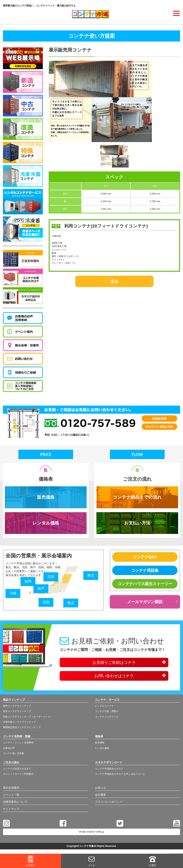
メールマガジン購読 (145, 602)
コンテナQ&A (145, 557)
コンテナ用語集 (145, 570)
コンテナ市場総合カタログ (109, 769)
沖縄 (13, 593)
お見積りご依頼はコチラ (114, 662)
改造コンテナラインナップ (17, 711)
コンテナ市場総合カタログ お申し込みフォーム (120, 774)
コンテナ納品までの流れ (137, 497)
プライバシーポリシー (109, 802)
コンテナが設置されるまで (17, 769)
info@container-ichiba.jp (92, 832)
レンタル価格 (46, 523)
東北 (91, 575)
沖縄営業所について (15, 802)
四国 (46, 602)
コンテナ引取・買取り (107, 711)
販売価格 (46, 497)
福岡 (28, 581)
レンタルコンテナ (104, 706)
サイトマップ (11, 809)
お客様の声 (9, 748)
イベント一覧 (11, 795)
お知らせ (100, 788)
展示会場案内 (11, 788)
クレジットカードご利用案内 (18, 774)
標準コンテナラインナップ (17, 706)
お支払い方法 (137, 523)
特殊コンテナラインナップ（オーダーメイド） (28, 717)
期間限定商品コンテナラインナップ (22, 727)
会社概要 (100, 795)
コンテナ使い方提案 (13, 753)
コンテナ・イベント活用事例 (18, 743)
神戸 (41, 589)
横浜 (71, 603)
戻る (114, 281)
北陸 (51, 577)
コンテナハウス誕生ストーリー (145, 584)
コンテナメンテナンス (107, 717)
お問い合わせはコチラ (114, 676)
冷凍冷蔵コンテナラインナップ (19, 722)
